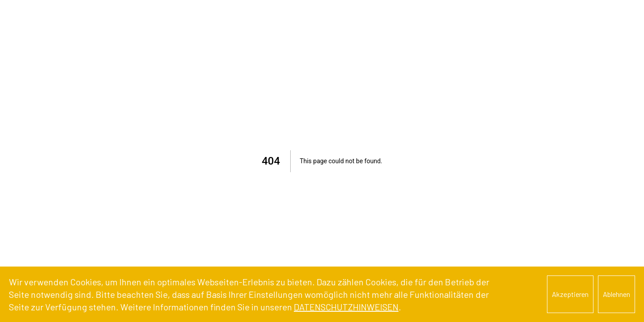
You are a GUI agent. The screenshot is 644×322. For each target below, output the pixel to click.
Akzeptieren (570, 294)
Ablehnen (616, 294)
